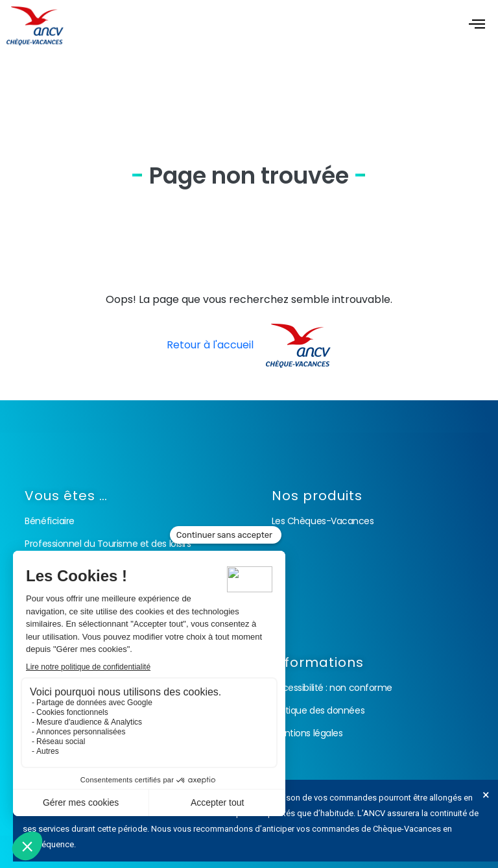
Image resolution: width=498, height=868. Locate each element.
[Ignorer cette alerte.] (486, 795)
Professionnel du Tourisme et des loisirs (108, 544)
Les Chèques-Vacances (323, 521)
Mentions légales (307, 733)
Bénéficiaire (50, 521)
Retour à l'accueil (249, 345)
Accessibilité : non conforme (332, 688)
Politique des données (318, 710)
